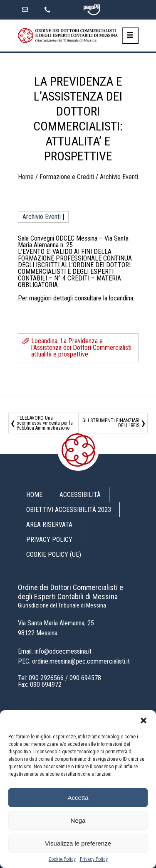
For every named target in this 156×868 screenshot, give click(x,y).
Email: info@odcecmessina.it (55, 651)
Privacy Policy (94, 859)
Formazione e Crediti (67, 177)
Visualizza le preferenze (78, 843)
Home (26, 177)
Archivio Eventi (119, 177)
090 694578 (85, 678)
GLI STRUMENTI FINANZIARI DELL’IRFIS (111, 423)
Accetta (78, 798)
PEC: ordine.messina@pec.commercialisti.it (74, 661)
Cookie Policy (62, 859)
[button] (144, 720)
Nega (78, 820)
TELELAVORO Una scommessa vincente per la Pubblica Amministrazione (45, 423)
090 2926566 (46, 678)
